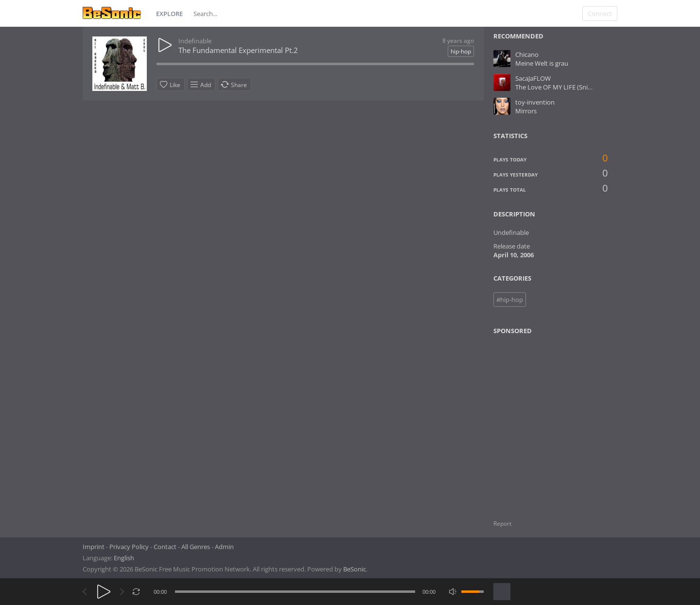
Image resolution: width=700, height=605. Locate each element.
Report (502, 524)
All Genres (196, 547)
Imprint (94, 547)
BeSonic (355, 569)
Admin (224, 547)
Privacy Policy (129, 547)
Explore (169, 14)
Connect (600, 14)
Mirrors (526, 111)
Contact (165, 547)
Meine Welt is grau (542, 63)
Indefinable (195, 41)
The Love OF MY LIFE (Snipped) (560, 87)
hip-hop (461, 51)
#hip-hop (510, 300)
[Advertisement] (541, 421)
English (124, 558)
